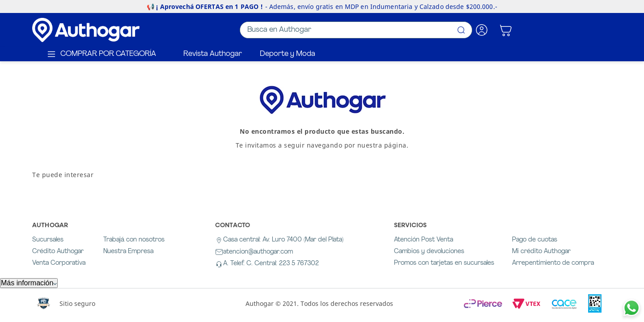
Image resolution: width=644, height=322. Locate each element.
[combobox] (356, 30)
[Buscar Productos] (461, 30)
